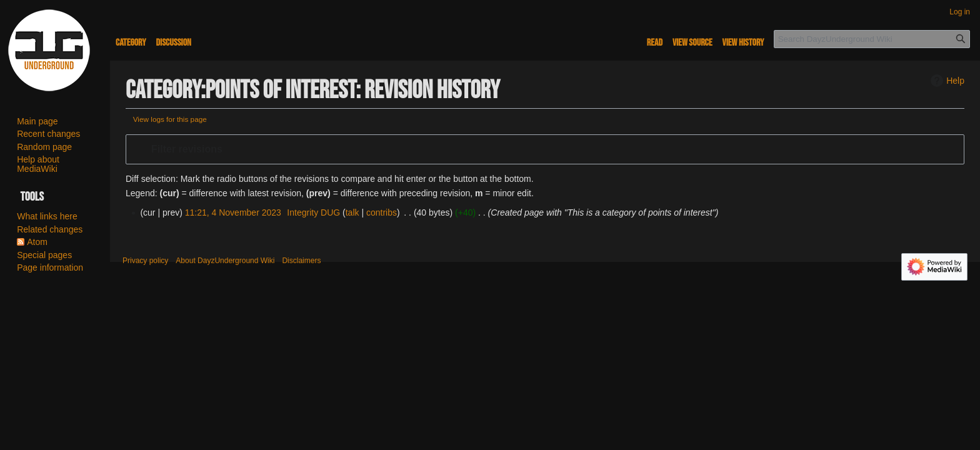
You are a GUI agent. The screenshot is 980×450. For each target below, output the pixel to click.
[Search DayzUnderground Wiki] (872, 39)
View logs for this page (170, 119)
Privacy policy (145, 261)
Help (946, 81)
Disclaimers (301, 261)
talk (352, 212)
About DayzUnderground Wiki (225, 261)
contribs (382, 212)
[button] (545, 150)
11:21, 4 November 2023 (233, 212)
